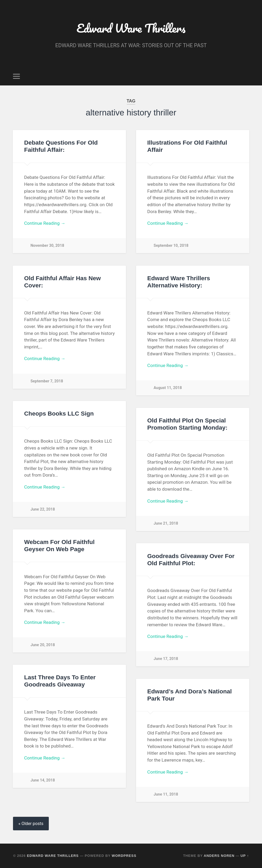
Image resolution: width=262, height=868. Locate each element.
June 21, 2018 (166, 523)
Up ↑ (245, 856)
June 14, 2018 (43, 780)
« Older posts (31, 824)
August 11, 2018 (168, 388)
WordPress (124, 856)
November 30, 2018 (47, 246)
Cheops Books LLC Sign (59, 414)
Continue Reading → (45, 223)
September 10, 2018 (171, 246)
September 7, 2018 (47, 381)
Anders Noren (219, 856)
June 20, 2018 (43, 645)
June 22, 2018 (43, 509)
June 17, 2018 (166, 659)
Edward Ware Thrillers (131, 28)
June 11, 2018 (166, 794)
